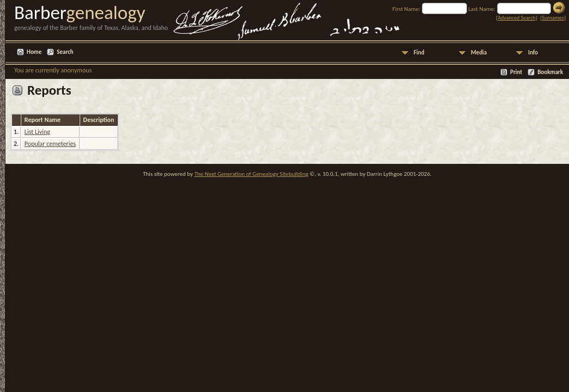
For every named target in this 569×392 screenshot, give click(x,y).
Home (34, 52)
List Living (37, 132)
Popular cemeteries (50, 144)
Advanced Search (516, 18)
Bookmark (550, 72)
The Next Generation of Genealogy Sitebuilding (251, 174)
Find (419, 53)
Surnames (553, 18)
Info (533, 53)
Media (479, 53)
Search (65, 52)
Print (516, 72)
